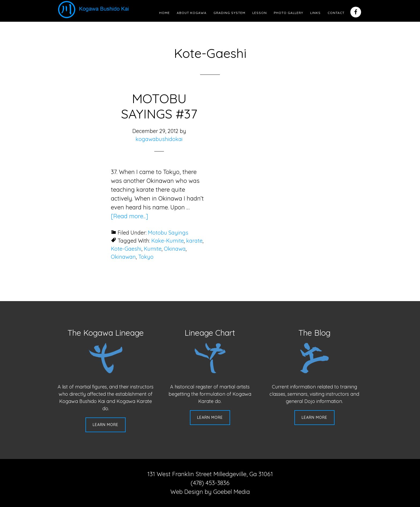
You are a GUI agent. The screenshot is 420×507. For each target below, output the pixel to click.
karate (194, 241)
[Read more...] (130, 216)
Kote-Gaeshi (126, 249)
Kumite (153, 249)
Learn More (106, 425)
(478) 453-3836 (210, 483)
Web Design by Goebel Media (210, 492)
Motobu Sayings (168, 233)
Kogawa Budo (95, 9)
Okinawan (123, 257)
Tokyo (146, 257)
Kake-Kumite (168, 241)
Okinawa (175, 249)
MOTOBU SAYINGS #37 (159, 106)
